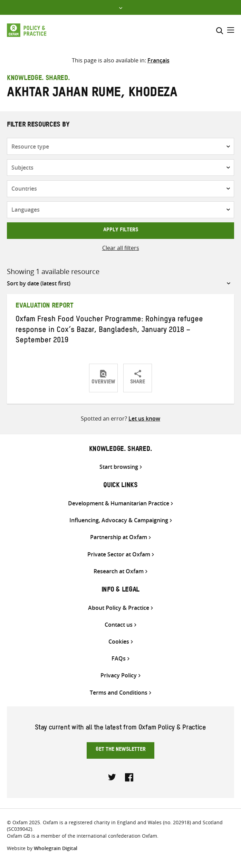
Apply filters (121, 231)
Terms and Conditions (119, 693)
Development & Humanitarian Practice (119, 503)
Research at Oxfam (119, 571)
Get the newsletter (121, 750)
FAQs (119, 659)
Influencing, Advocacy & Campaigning (119, 520)
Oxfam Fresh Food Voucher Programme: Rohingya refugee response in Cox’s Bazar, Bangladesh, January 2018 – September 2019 (109, 331)
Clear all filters (121, 248)
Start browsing (119, 467)
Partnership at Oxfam (119, 537)
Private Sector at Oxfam (119, 554)
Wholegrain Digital (56, 848)
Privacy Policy (119, 675)
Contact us (119, 625)
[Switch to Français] (158, 60)
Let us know (144, 418)
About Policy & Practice (119, 608)
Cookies (119, 642)
